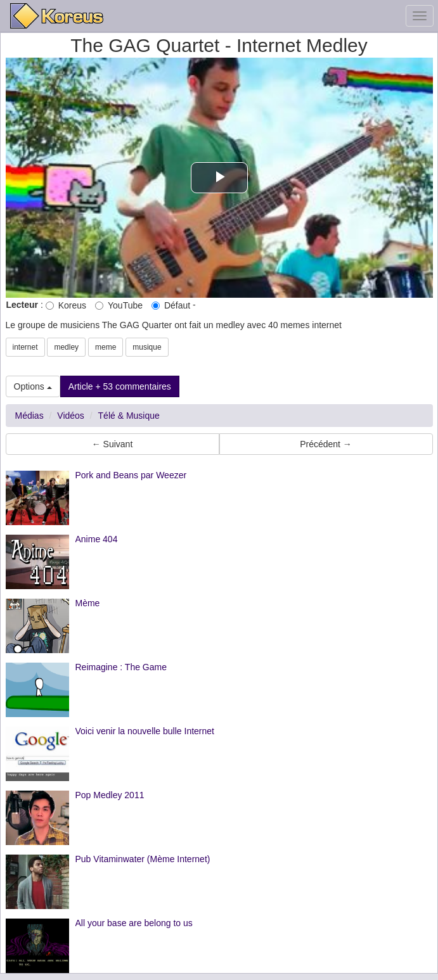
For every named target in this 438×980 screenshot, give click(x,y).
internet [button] (25, 347)
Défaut (171, 305)
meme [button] (106, 347)
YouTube (119, 305)
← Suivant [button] (113, 444)
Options (33, 386)
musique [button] (147, 347)
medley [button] (66, 347)
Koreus (66, 305)
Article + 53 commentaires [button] (120, 386)
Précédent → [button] (326, 444)
